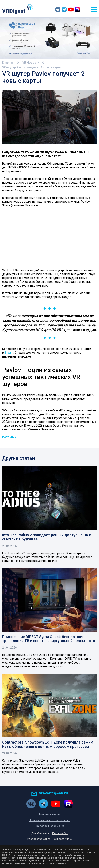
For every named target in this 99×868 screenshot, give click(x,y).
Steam (9, 353)
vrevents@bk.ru (50, 793)
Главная (8, 63)
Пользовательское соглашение (49, 820)
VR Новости (31, 63)
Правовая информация (49, 826)
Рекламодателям (50, 814)
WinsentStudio (63, 839)
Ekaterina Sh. (60, 833)
